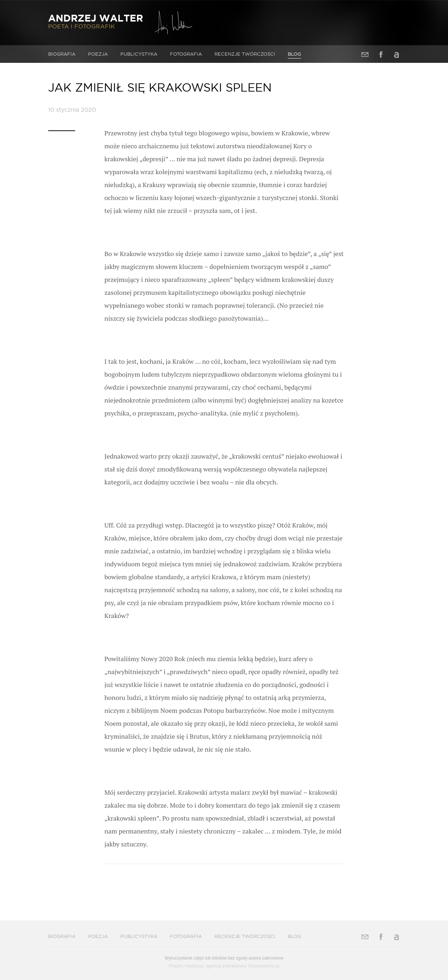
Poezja (98, 54)
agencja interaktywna (227, 966)
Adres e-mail (365, 54)
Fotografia (186, 54)
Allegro (397, 54)
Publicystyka (139, 54)
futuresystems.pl (264, 966)
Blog (294, 54)
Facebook (381, 54)
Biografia (62, 54)
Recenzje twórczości (245, 54)
